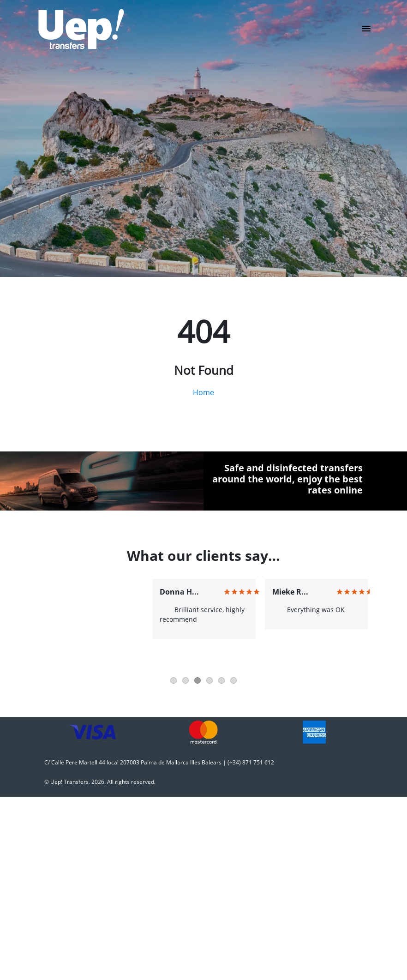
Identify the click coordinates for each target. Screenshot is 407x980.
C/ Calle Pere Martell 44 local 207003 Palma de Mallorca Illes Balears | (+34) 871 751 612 (159, 762)
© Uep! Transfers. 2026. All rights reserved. (100, 782)
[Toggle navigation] (366, 31)
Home (203, 392)
